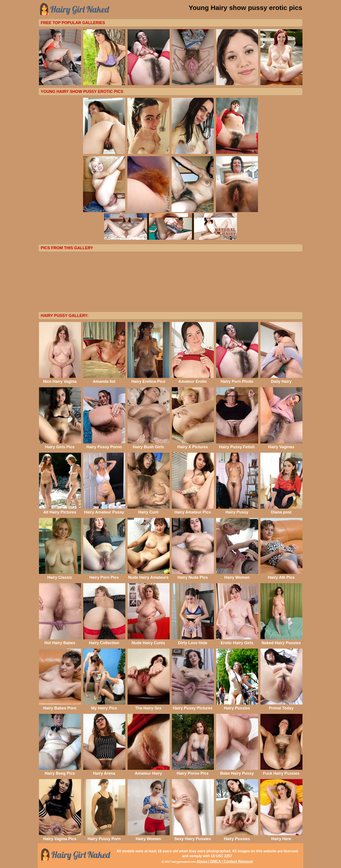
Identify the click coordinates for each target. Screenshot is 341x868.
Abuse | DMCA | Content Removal (225, 861)
